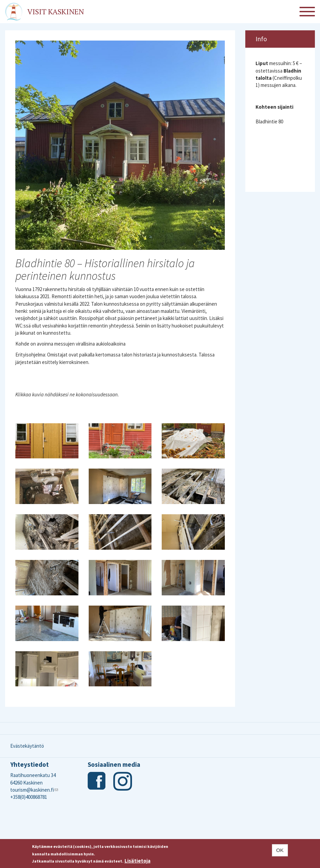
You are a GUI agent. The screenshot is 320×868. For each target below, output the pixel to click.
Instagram (123, 781)
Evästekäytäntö (27, 746)
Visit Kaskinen (56, 11)
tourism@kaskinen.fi (34, 790)
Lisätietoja (137, 861)
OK (280, 850)
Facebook (97, 781)
